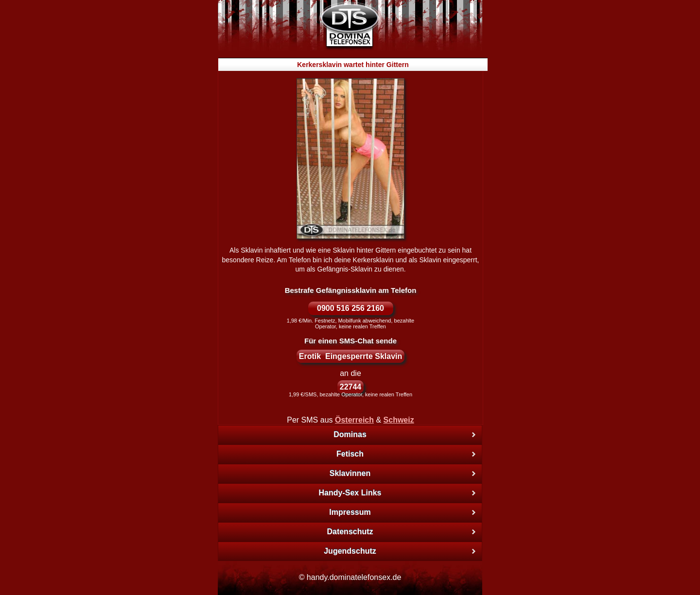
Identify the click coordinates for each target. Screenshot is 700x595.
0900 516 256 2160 (350, 308)
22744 (351, 387)
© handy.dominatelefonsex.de (350, 577)
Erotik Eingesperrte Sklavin (351, 356)
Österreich (354, 420)
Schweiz (399, 420)
